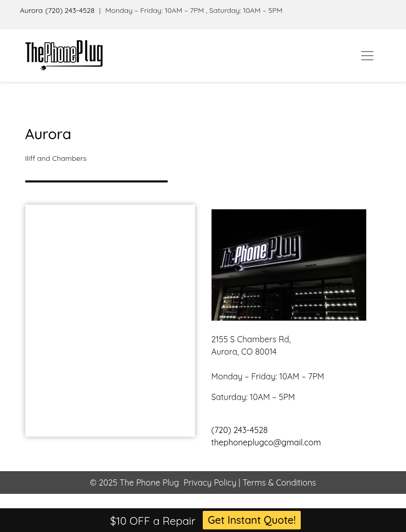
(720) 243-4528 (70, 10)
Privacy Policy (210, 483)
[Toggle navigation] (367, 56)
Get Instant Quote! (252, 520)
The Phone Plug (149, 483)
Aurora (31, 10)
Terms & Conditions (278, 483)
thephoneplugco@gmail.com (266, 442)
